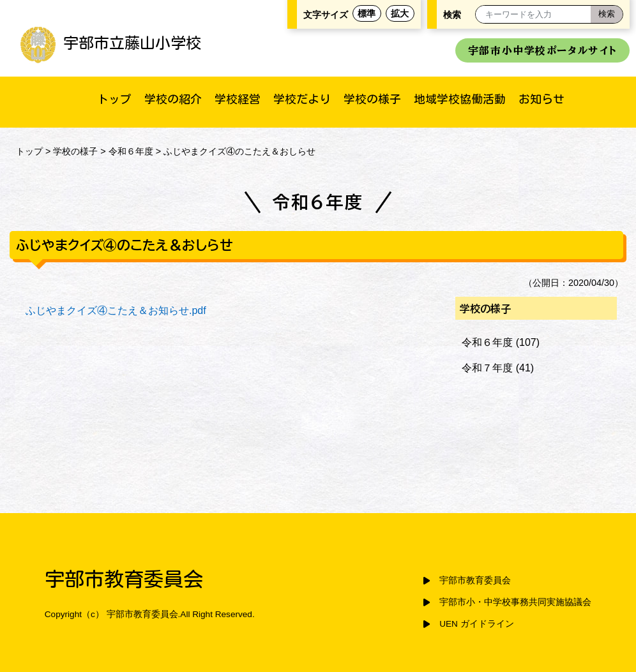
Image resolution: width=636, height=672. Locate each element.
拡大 (400, 13)
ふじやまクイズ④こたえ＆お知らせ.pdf (116, 310)
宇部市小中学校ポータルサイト (542, 50)
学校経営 (238, 99)
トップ (114, 99)
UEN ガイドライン (476, 624)
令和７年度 (487, 368)
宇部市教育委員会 (475, 580)
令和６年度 (131, 151)
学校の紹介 (173, 99)
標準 (367, 13)
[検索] (607, 14)
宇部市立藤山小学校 (110, 43)
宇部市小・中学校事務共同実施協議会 (515, 602)
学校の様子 (372, 99)
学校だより (302, 99)
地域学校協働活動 (460, 99)
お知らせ (541, 99)
